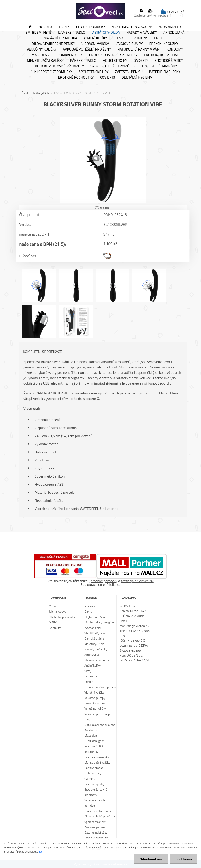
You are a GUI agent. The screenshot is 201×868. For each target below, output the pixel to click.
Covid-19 (108, 77)
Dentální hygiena (137, 77)
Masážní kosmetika (60, 38)
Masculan (40, 55)
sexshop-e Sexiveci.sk (137, 581)
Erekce (160, 38)
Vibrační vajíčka (95, 44)
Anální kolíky (95, 38)
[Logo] (100, 11)
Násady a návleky (142, 33)
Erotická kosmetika (161, 55)
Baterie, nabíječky (165, 72)
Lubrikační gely (69, 55)
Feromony (139, 38)
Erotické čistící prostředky (113, 55)
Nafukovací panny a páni (139, 49)
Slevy (118, 38)
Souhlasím (184, 859)
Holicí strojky (115, 61)
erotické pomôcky (104, 581)
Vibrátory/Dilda (106, 33)
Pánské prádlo (83, 61)
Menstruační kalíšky (45, 61)
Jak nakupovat (58, 611)
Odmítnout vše (151, 859)
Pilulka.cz (114, 584)
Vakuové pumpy (129, 44)
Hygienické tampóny (160, 66)
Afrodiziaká (174, 33)
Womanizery (170, 27)
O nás (53, 606)
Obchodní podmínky (62, 617)
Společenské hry (94, 72)
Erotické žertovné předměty (58, 66)
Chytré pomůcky (91, 27)
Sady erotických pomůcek (113, 66)
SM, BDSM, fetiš (39, 33)
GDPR (53, 622)
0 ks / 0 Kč (176, 12)
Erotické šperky (169, 61)
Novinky (46, 27)
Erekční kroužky (164, 44)
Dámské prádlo (72, 33)
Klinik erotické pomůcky (51, 72)
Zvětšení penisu (129, 72)
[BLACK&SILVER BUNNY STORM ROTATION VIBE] (103, 119)
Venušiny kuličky (42, 49)
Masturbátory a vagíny (132, 27)
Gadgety (141, 61)
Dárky (64, 27)
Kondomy (175, 49)
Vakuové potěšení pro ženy (87, 49)
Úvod (25, 93)
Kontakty (55, 628)
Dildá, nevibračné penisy (53, 44)
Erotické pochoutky (76, 77)
